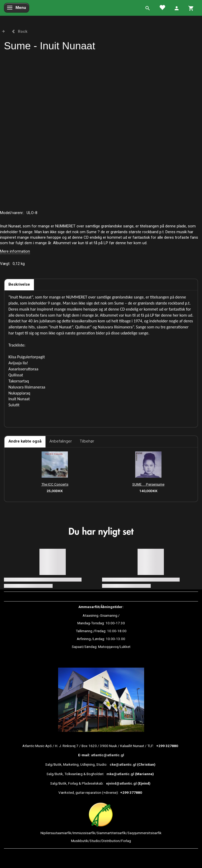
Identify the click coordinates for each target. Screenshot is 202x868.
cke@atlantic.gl (123, 764)
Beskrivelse (19, 284)
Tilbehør (87, 441)
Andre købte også (25, 441)
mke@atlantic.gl (120, 774)
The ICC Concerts (55, 484)
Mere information (15, 251)
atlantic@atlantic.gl (108, 755)
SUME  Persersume (148, 484)
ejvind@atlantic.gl (121, 783)
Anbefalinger (61, 441)
